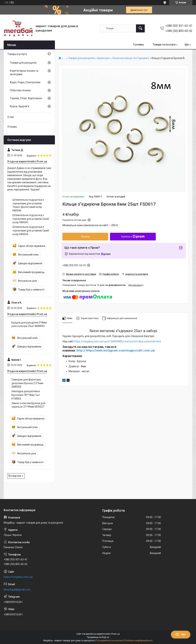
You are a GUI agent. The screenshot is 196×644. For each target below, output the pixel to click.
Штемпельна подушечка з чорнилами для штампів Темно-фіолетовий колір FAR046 (28, 205)
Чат (181, 634)
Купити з (133, 237)
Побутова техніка (20, 90)
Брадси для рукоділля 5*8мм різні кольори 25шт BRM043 (29, 324)
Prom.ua (115, 634)
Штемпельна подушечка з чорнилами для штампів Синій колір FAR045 (31, 219)
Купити (85, 237)
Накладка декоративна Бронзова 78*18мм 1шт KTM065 (26, 395)
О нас (11, 117)
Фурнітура (103, 58)
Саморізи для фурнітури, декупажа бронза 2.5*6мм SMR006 (27, 383)
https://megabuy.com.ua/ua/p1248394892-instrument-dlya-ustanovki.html (118, 341)
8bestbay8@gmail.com (17, 590)
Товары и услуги (17, 54)
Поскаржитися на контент (110, 641)
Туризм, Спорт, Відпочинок (26, 98)
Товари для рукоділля (81, 58)
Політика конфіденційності (139, 641)
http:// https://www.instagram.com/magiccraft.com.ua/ (116, 350)
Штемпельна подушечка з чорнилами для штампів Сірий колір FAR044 (31, 230)
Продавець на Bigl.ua (98, 637)
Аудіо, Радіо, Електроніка (25, 82)
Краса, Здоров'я (20, 106)
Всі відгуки (15, 476)
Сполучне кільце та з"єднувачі (131, 58)
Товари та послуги (164, 45)
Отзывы (12, 127)
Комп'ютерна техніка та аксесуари (24, 73)
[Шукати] (140, 28)
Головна (138, 45)
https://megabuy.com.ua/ (18, 577)
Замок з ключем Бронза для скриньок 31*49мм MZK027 (28, 405)
